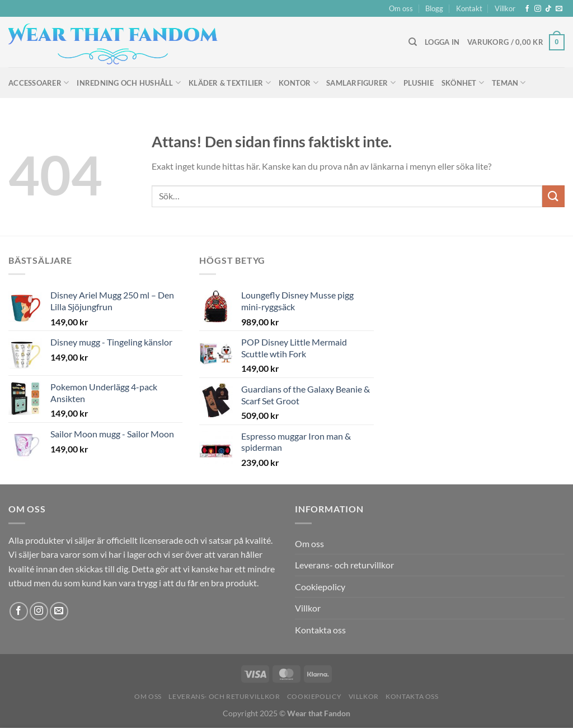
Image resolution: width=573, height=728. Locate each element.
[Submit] (553, 196)
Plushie (419, 83)
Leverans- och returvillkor (344, 565)
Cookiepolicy (320, 587)
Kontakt (469, 8)
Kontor (299, 83)
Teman (509, 83)
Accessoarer (39, 83)
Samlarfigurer (361, 83)
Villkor (505, 8)
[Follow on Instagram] (538, 9)
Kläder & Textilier (230, 83)
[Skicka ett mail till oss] (559, 9)
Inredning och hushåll (129, 83)
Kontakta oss (320, 630)
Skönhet (463, 83)
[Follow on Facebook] (527, 9)
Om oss (401, 8)
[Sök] (413, 42)
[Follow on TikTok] (548, 9)
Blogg (434, 8)
